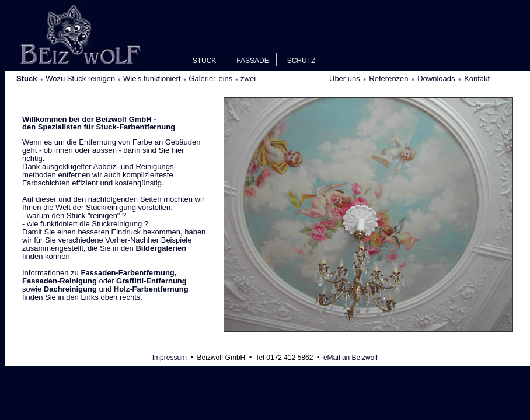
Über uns (345, 78)
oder (104, 277)
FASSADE (252, 61)
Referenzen (388, 78)
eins (225, 78)
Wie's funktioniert (152, 78)
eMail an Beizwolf (351, 358)
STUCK (205, 61)
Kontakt (477, 78)
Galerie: (203, 78)
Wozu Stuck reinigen (80, 78)
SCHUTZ (301, 61)
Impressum (170, 358)
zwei (248, 78)
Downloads (436, 78)
